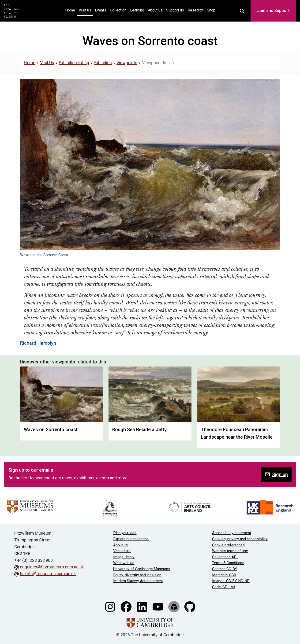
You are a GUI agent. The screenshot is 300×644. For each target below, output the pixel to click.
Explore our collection (131, 539)
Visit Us (47, 63)
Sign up (276, 474)
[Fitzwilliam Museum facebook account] (127, 606)
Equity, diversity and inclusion (137, 575)
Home (71, 10)
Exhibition (103, 63)
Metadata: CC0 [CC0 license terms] (224, 575)
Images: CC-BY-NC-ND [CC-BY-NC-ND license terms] (231, 581)
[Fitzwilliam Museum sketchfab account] (174, 606)
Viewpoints (127, 63)
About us (155, 10)
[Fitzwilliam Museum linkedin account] (142, 606)
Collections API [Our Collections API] (225, 557)
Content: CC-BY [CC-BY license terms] (225, 569)
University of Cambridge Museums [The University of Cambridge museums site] (142, 569)
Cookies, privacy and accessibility (240, 539)
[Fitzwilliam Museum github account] (190, 606)
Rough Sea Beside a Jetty (139, 429)
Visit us (85, 10)
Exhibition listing (74, 63)
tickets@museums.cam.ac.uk (48, 574)
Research (195, 10)
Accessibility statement (232, 533)
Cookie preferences (228, 545)
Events (101, 10)
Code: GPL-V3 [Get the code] (224, 587)
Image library (124, 557)
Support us (175, 10)
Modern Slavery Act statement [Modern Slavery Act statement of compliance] (138, 581)
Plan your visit (125, 533)
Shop (211, 10)
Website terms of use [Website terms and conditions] (230, 551)
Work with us (124, 563)
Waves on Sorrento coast (51, 429)
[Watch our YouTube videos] (158, 606)
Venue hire (122, 551)
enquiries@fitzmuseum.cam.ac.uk (52, 567)
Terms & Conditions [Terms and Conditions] (228, 563)
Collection (118, 10)
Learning (137, 10)
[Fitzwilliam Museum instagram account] (111, 606)
